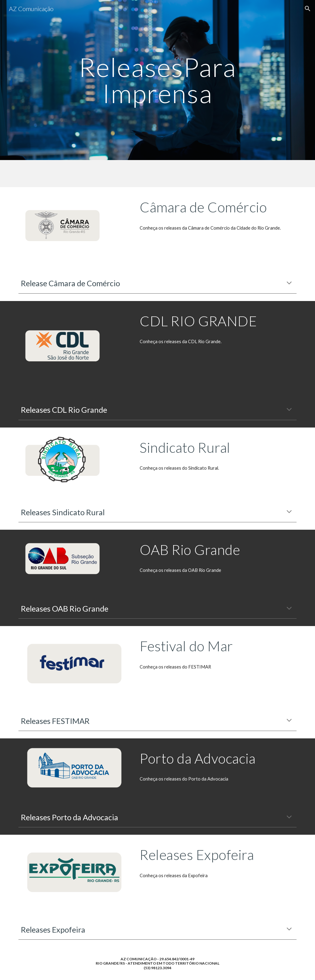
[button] (308, 9)
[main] (157, 80)
